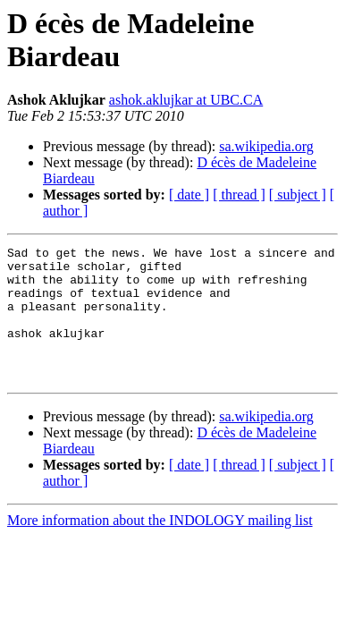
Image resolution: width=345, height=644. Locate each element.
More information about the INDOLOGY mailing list (160, 547)
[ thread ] (239, 195)
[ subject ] (298, 195)
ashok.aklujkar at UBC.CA (186, 100)
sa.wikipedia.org (266, 146)
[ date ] (189, 195)
